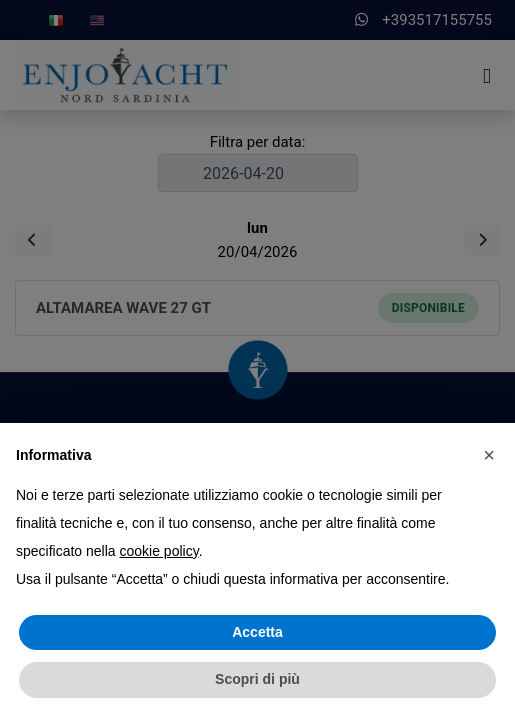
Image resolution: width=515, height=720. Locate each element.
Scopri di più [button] (257, 679)
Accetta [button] (257, 632)
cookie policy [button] (159, 551)
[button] (489, 455)
